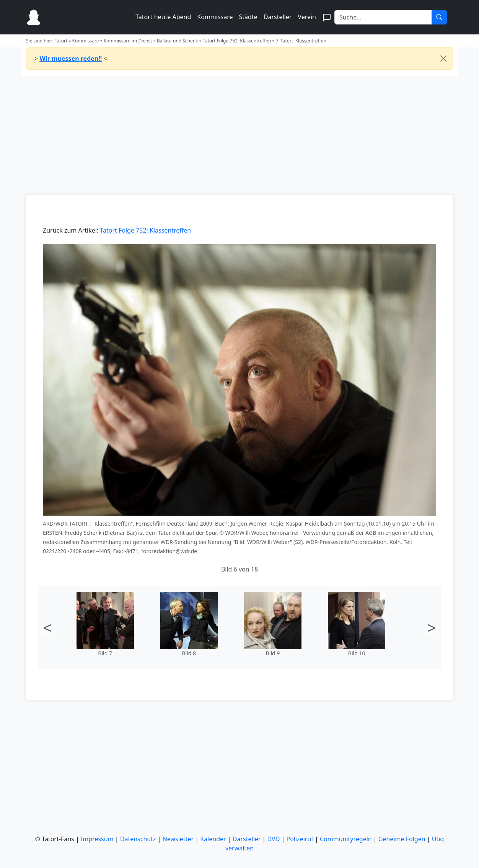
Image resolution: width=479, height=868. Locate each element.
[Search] (383, 17)
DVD (274, 839)
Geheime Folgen (402, 839)
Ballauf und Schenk (178, 41)
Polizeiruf (300, 839)
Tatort (61, 41)
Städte (248, 17)
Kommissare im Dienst (128, 41)
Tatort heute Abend (163, 17)
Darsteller (278, 17)
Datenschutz (138, 839)
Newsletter (178, 839)
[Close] (443, 59)
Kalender (213, 839)
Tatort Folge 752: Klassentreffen (237, 41)
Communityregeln (346, 839)
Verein (307, 17)
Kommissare (215, 17)
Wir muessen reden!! (71, 59)
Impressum (97, 839)
